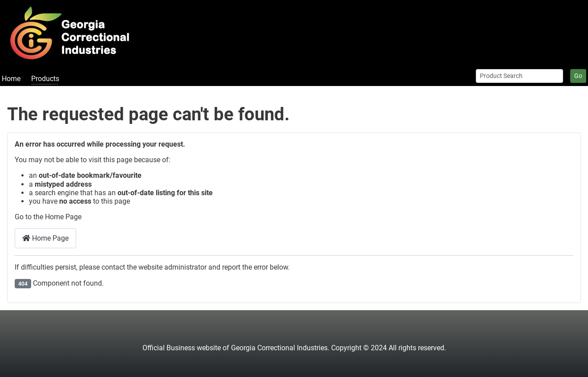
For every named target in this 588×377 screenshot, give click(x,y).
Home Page (45, 238)
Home (11, 79)
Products (45, 79)
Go (578, 76)
